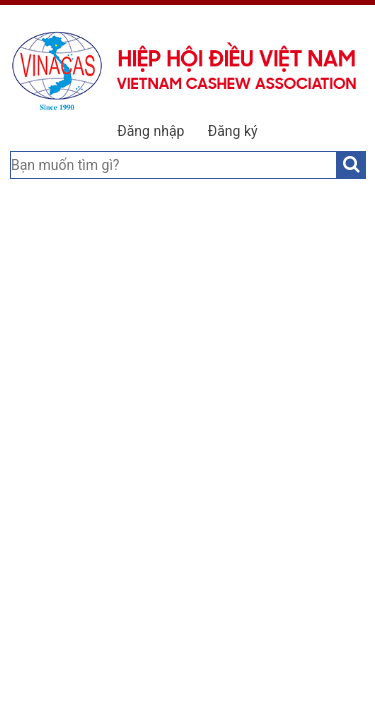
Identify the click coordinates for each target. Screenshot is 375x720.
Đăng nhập (150, 131)
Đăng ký (233, 131)
